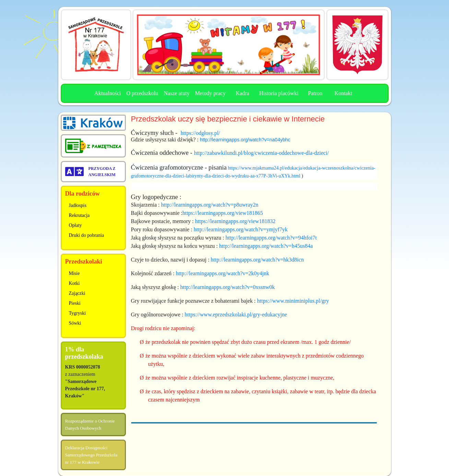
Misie (74, 273)
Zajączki (77, 293)
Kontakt (343, 93)
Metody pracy (210, 93)
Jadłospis (78, 205)
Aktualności (108, 93)
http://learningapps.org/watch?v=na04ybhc (245, 140)
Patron (315, 93)
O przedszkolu (142, 93)
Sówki (75, 323)
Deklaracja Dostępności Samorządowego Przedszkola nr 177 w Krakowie (91, 455)
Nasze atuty (176, 93)
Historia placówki (279, 93)
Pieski (75, 303)
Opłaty (75, 225)
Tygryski (78, 313)
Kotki (74, 283)
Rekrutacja (79, 215)
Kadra (242, 93)
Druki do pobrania (87, 235)
